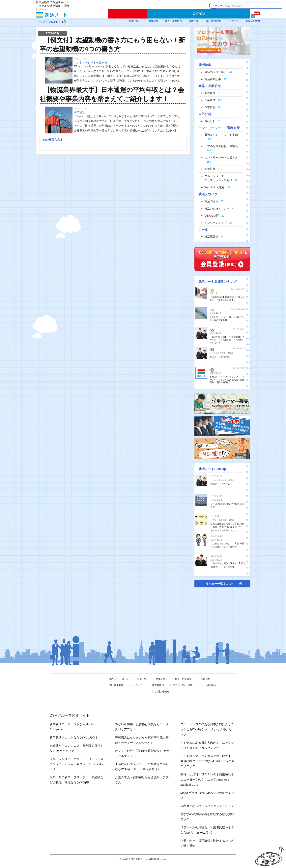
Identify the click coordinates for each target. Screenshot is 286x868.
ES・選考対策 (116, 685)
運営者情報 (158, 685)
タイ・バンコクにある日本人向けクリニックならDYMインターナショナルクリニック (208, 729)
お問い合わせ (162, 692)
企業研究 (79, 112)
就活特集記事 (215, 313)
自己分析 (206, 679)
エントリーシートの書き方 (91, 62)
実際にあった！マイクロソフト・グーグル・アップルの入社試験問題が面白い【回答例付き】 (227, 380)
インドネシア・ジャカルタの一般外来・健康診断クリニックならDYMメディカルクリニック (208, 761)
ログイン (199, 14)
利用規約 (211, 685)
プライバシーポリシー (185, 685)
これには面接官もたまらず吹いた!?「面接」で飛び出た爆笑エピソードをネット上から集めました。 (228, 527)
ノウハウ (138, 685)
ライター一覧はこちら (220, 584)
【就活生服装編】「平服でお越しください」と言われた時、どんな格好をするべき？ (227, 340)
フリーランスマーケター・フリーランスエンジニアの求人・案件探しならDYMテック (77, 764)
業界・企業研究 (183, 679)
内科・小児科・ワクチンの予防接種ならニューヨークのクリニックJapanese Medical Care (207, 779)
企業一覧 (142, 679)
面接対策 (214, 293)
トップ (41, 22)
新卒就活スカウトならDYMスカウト (74, 737)
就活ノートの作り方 (219, 357)
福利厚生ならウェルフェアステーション (207, 806)
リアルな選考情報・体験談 (221, 353)
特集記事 (161, 679)
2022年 (53, 22)
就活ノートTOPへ (118, 679)
